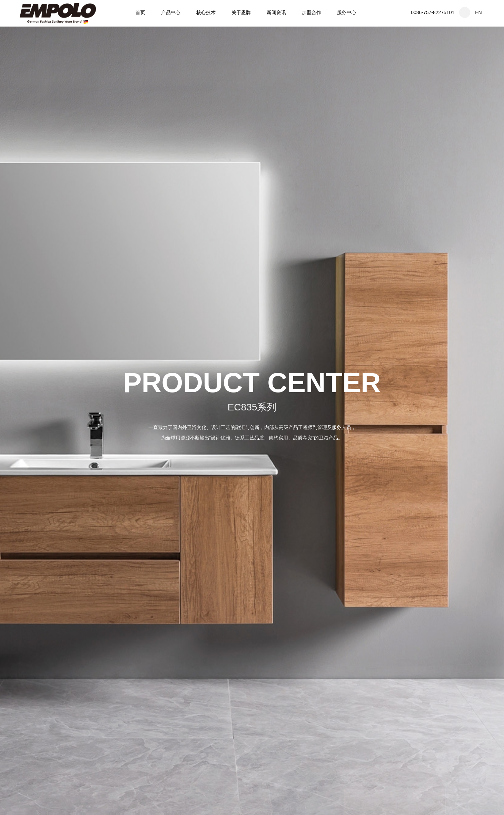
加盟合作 (312, 12)
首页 (140, 12)
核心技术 (206, 12)
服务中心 (347, 12)
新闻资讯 (276, 12)
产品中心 (171, 12)
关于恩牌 (241, 12)
